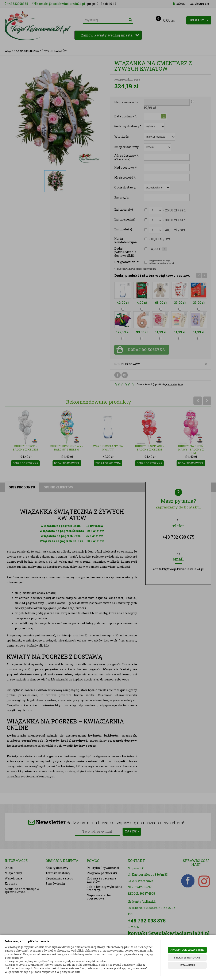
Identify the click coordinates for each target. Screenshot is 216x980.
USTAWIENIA (187, 965)
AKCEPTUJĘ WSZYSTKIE (187, 950)
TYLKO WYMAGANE (187, 958)
